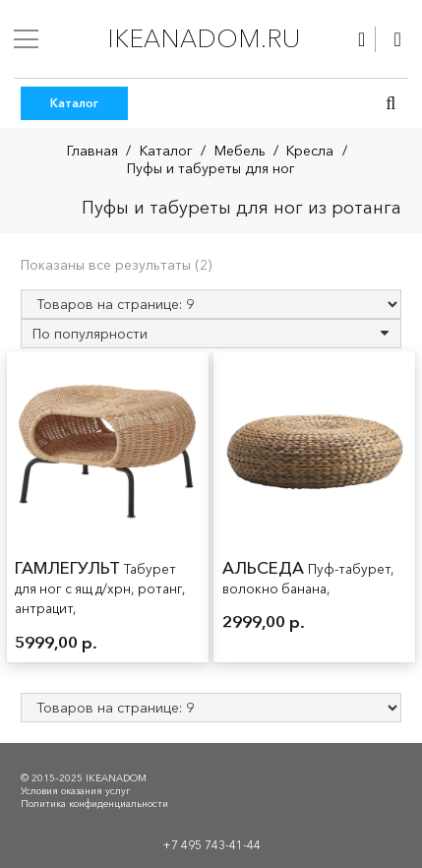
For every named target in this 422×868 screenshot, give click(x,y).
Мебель (240, 151)
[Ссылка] (362, 39)
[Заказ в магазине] (211, 334)
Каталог (166, 151)
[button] (391, 103)
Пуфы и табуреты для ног (211, 168)
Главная (92, 151)
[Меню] (26, 39)
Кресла (310, 151)
